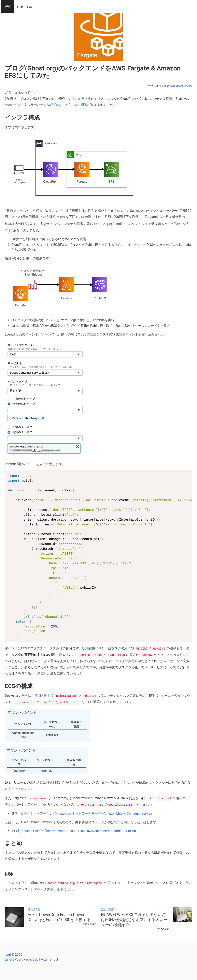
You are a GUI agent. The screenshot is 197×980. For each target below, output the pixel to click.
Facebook (31, 958)
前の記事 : (62, 914)
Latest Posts (14, 958)
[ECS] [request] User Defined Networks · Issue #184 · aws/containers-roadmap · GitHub (74, 830)
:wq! (8, 953)
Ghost (180, 86)
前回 (81, 99)
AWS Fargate (56, 105)
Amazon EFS (78, 105)
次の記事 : (135, 916)
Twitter (44, 958)
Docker (188, 86)
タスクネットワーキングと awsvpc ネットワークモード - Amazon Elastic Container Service (86, 812)
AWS (172, 86)
